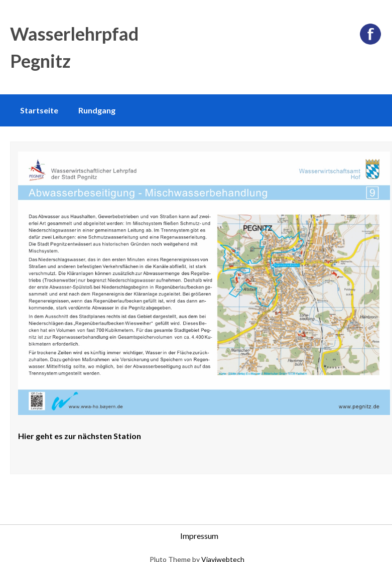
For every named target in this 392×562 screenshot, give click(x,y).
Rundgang (97, 110)
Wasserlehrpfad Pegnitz (74, 47)
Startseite (39, 110)
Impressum (199, 536)
